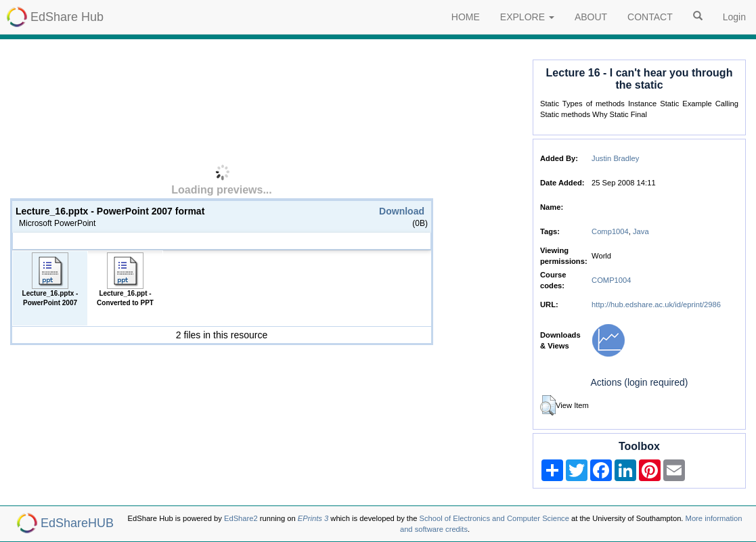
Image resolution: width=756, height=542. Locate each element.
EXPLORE (527, 17)
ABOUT (591, 17)
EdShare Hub (67, 17)
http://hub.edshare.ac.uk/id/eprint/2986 (656, 304)
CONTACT (650, 17)
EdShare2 (241, 518)
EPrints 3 (313, 518)
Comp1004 (610, 231)
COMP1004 (611, 280)
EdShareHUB (77, 523)
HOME (466, 17)
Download (402, 211)
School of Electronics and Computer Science (494, 518)
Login (734, 17)
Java (641, 231)
